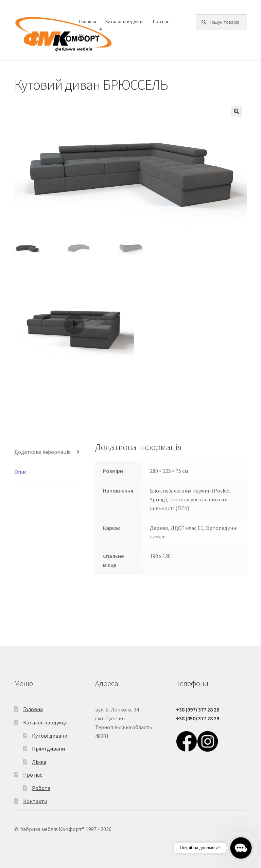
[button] (237, 111)
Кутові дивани (50, 736)
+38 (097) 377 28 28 (198, 709)
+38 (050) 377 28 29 (198, 718)
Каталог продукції (124, 21)
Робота (41, 788)
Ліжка (39, 762)
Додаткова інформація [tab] (42, 452)
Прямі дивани (48, 749)
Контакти (89, 36)
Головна (88, 21)
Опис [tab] (20, 472)
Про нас (161, 21)
